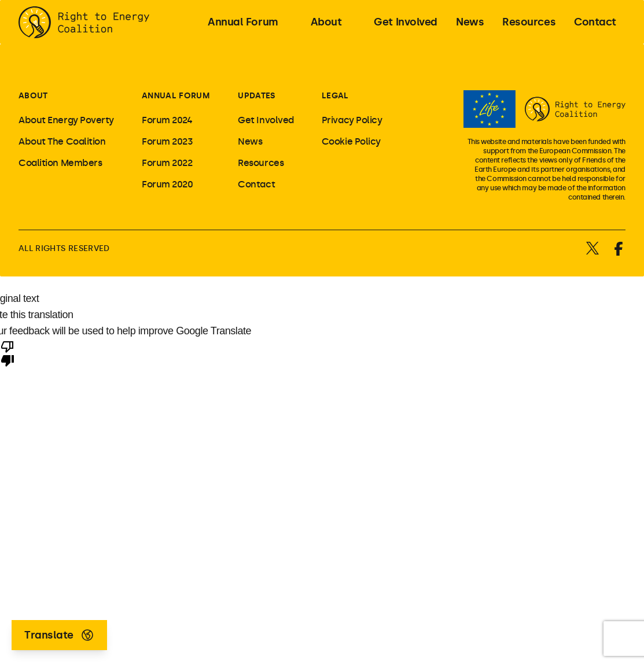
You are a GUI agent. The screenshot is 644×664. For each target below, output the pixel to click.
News (250, 141)
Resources (261, 163)
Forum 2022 (167, 163)
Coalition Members (60, 163)
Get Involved (266, 120)
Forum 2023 (168, 141)
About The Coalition (62, 141)
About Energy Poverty (66, 120)
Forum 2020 (168, 184)
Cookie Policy (351, 141)
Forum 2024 (167, 120)
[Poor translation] (8, 353)
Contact (256, 184)
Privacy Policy (352, 120)
